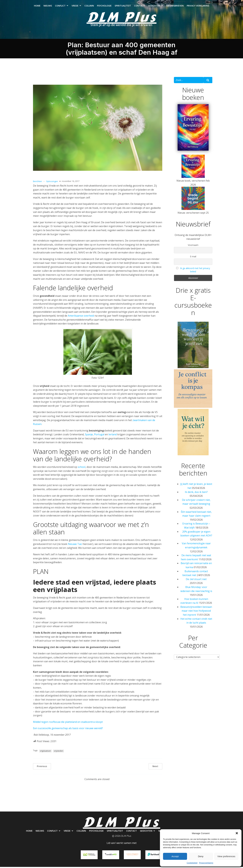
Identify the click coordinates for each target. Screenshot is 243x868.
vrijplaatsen (45, 752)
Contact (139, 6)
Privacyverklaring (206, 863)
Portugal (99, 436)
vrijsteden (59, 752)
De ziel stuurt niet (196, 580)
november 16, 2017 (71, 182)
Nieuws (48, 6)
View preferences (226, 856)
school (82, 468)
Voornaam (193, 246)
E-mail (193, 258)
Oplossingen (52, 183)
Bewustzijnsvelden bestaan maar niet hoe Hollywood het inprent (196, 612)
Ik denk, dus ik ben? (196, 493)
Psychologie (104, 6)
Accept (175, 856)
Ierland (113, 436)
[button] (237, 833)
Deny (201, 856)
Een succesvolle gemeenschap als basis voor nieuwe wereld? (68, 729)
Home (37, 6)
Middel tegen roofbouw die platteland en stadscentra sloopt (68, 723)
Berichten (38, 183)
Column (89, 6)
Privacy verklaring (198, 6)
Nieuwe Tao (75, 545)
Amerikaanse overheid (81, 317)
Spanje (89, 436)
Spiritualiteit (123, 6)
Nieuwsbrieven (175, 6)
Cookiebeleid (192, 863)
